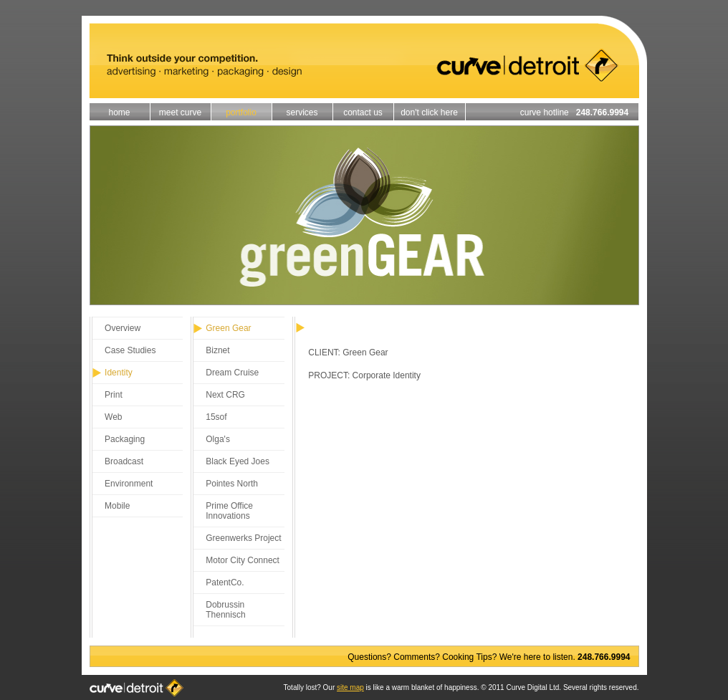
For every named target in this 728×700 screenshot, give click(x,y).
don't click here (429, 112)
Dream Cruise (232, 373)
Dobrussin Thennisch (225, 610)
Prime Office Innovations (229, 511)
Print (114, 395)
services (302, 112)
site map (350, 687)
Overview (123, 328)
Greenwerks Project (243, 538)
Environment (129, 484)
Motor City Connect (243, 560)
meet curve (180, 112)
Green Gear (228, 328)
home (119, 112)
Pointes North (232, 484)
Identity (119, 373)
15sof (216, 417)
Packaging (125, 439)
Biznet (217, 350)
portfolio (241, 112)
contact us (363, 112)
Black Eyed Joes (238, 461)
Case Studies (130, 350)
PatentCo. (225, 582)
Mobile (117, 506)
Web (113, 417)
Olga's (218, 439)
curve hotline (579, 112)
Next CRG (225, 395)
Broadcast (124, 461)
